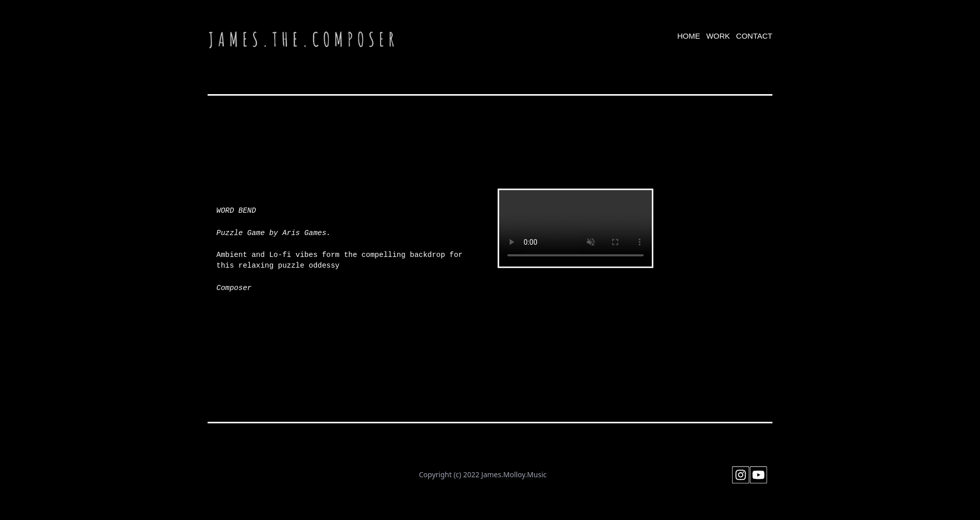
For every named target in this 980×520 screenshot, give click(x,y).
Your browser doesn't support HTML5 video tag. (575, 228)
